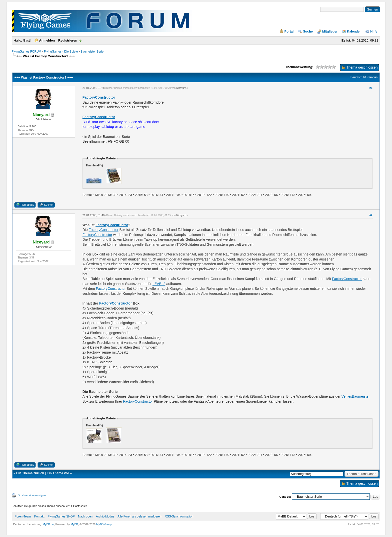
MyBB (74, 524)
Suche (308, 31)
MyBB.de (48, 524)
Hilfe (374, 31)
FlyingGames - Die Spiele (61, 52)
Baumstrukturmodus (364, 77)
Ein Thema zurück (30, 473)
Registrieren (68, 40)
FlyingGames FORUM (26, 52)
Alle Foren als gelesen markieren (139, 516)
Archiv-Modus (105, 516)
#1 (371, 88)
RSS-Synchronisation (179, 516)
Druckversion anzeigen (32, 495)
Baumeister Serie (92, 52)
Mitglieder (330, 31)
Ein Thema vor (58, 473)
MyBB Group (104, 524)
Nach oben (85, 516)
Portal (289, 31)
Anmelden (47, 40)
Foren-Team (23, 516)
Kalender (354, 31)
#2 (371, 215)
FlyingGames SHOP (61, 516)
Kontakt (39, 516)
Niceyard (181, 88)
